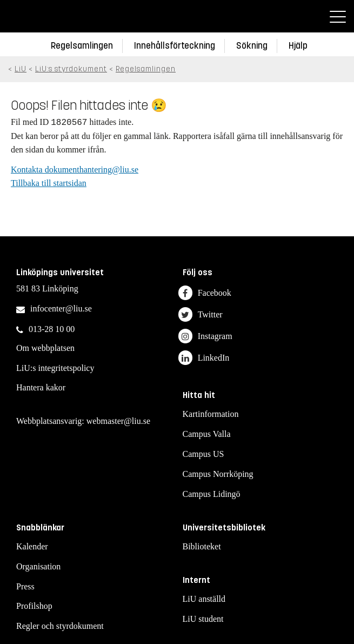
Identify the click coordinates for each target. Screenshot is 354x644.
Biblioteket (202, 546)
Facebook (205, 293)
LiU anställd (204, 599)
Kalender (32, 546)
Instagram (205, 336)
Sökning (252, 46)
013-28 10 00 (52, 329)
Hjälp (298, 46)
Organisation (38, 566)
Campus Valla (207, 434)
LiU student (203, 619)
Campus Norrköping (218, 474)
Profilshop (34, 606)
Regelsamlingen (82, 46)
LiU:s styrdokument (71, 69)
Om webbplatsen (45, 348)
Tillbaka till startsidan (49, 183)
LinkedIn (204, 358)
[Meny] (338, 16)
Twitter (201, 314)
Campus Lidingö (212, 494)
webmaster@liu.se (118, 421)
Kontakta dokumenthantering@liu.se (75, 170)
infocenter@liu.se (61, 308)
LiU (21, 69)
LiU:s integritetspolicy (55, 368)
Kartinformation (211, 414)
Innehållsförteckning (175, 46)
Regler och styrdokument (60, 626)
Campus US (203, 454)
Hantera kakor (41, 387)
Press (25, 586)
